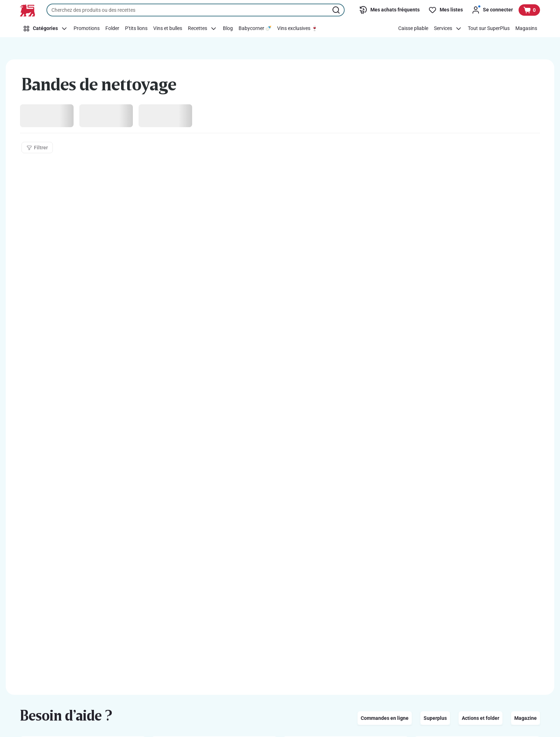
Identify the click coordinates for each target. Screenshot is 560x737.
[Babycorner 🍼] (255, 29)
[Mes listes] (446, 10)
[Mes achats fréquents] (389, 10)
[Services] (448, 29)
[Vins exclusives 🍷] (297, 29)
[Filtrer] (37, 148)
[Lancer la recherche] (337, 10)
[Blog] (228, 29)
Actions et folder (481, 718)
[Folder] (112, 29)
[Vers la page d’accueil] (27, 10)
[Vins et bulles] (168, 29)
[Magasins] (526, 29)
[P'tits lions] (136, 29)
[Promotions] (87, 29)
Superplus (435, 718)
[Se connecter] (492, 10)
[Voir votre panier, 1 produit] (529, 10)
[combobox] (196, 10)
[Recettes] (202, 29)
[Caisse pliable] (413, 29)
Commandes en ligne (385, 718)
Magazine (526, 718)
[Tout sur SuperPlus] (489, 29)
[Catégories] (45, 29)
